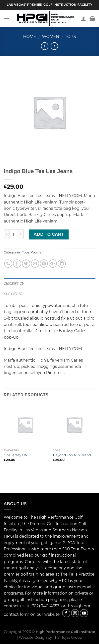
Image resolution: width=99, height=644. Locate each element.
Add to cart (49, 234)
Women (50, 37)
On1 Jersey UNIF (17, 455)
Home (30, 37)
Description (14, 283)
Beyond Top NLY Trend (72, 455)
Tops (70, 37)
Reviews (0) (13, 293)
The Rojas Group (67, 638)
